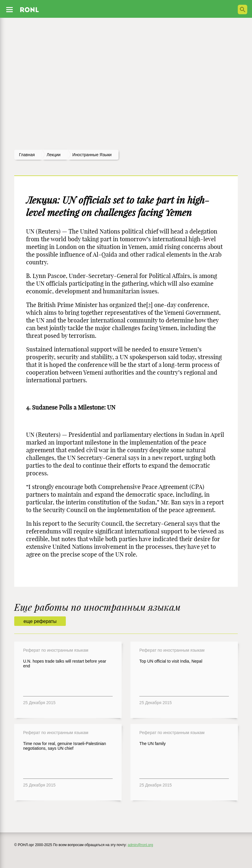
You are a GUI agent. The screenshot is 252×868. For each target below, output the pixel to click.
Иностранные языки (92, 155)
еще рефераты (40, 621)
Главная (27, 155)
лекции (54, 155)
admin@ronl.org (141, 845)
